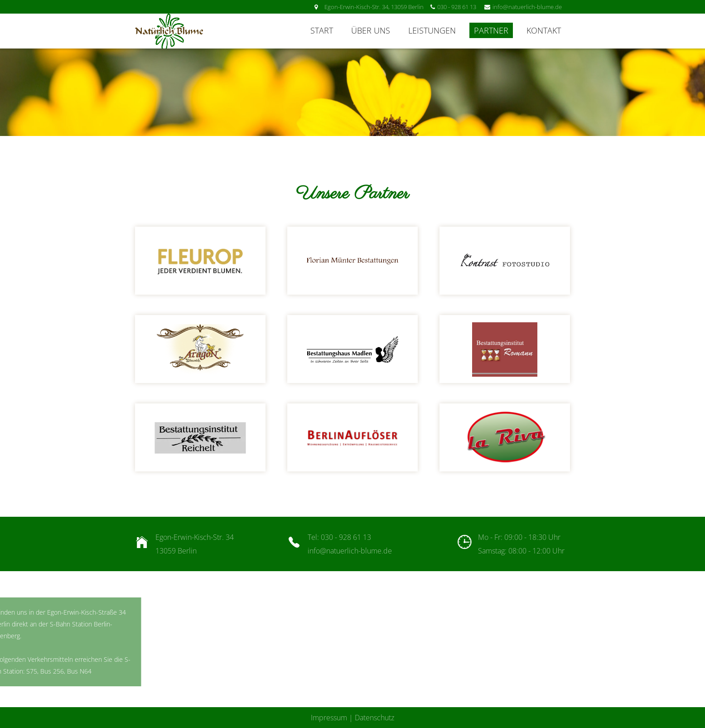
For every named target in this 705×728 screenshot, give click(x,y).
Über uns (371, 30)
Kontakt (544, 30)
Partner (491, 30)
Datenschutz (374, 718)
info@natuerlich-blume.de (350, 551)
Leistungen (432, 30)
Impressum (329, 718)
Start (322, 30)
